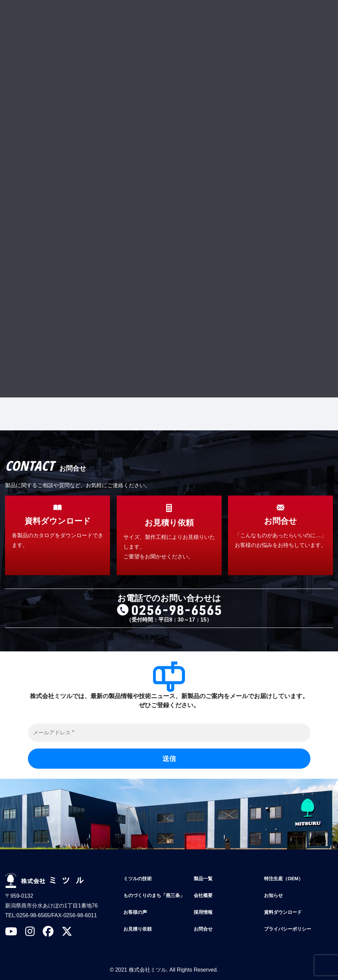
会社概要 (203, 895)
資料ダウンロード (283, 912)
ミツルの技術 (138, 879)
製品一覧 (203, 879)
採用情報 (203, 912)
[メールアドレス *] (169, 733)
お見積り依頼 (138, 929)
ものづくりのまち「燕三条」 (154, 895)
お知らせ (273, 895)
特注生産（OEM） (284, 879)
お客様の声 (135, 912)
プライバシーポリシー (146, 316)
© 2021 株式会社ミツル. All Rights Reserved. (164, 970)
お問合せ (203, 929)
